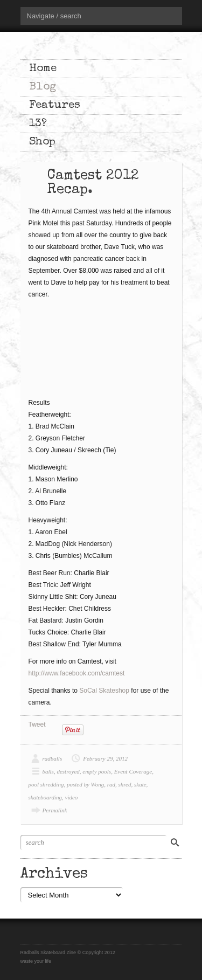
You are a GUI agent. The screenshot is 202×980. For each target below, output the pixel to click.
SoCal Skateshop (104, 691)
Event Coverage (133, 771)
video (72, 797)
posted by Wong (85, 784)
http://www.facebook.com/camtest (77, 673)
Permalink (55, 810)
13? (38, 124)
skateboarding (46, 797)
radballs (53, 758)
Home (43, 69)
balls (48, 771)
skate (140, 784)
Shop (42, 142)
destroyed (68, 771)
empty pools (97, 771)
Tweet (37, 724)
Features (55, 105)
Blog (43, 87)
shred (124, 784)
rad (111, 784)
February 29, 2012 (105, 758)
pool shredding (46, 784)
